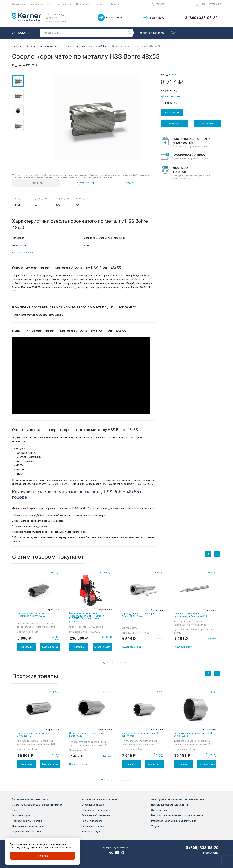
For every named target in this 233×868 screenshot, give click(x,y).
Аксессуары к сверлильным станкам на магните (178, 799)
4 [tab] (114, 663)
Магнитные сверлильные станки (30, 799)
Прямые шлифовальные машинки (170, 805)
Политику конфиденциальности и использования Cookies (41, 848)
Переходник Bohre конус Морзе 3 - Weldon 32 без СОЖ (140, 615)
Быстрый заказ (207, 123)
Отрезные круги (21, 815)
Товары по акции (91, 832)
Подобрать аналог (131, 647)
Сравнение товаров (151, 33)
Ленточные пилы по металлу (28, 826)
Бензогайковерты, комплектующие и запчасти (177, 815)
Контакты (100, 4)
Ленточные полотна (93, 826)
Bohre (173, 75)
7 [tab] (124, 663)
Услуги (155, 826)
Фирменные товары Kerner (27, 832)
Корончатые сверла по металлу (43, 46)
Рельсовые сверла (92, 821)
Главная (16, 46)
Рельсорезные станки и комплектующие (174, 821)
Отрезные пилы (160, 810)
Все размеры (172, 113)
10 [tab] (132, 781)
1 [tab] (105, 663)
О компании (18, 4)
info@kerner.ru (211, 853)
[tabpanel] (38, 611)
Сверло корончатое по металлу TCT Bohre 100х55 (193, 734)
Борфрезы (18, 810)
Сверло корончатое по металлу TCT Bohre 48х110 (36, 734)
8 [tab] (127, 663)
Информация (83, 4)
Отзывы (115, 4)
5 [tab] (117, 663)
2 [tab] (108, 663)
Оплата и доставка (40, 4)
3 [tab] (111, 663)
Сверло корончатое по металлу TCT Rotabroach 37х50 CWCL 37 (36, 614)
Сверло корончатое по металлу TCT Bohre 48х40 (89, 734)
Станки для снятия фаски (96, 810)
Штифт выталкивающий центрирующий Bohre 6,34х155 (190, 615)
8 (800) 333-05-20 (201, 18)
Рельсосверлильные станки (28, 821)
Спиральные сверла (93, 805)
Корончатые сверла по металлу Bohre (86, 46)
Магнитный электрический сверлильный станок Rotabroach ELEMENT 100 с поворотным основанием (87, 617)
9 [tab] (130, 663)
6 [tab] (121, 663)
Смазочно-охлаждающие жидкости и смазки (37, 805)
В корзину (174, 123)
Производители (63, 4)
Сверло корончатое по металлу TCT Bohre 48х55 (141, 734)
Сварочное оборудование (96, 815)
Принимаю (42, 856)
